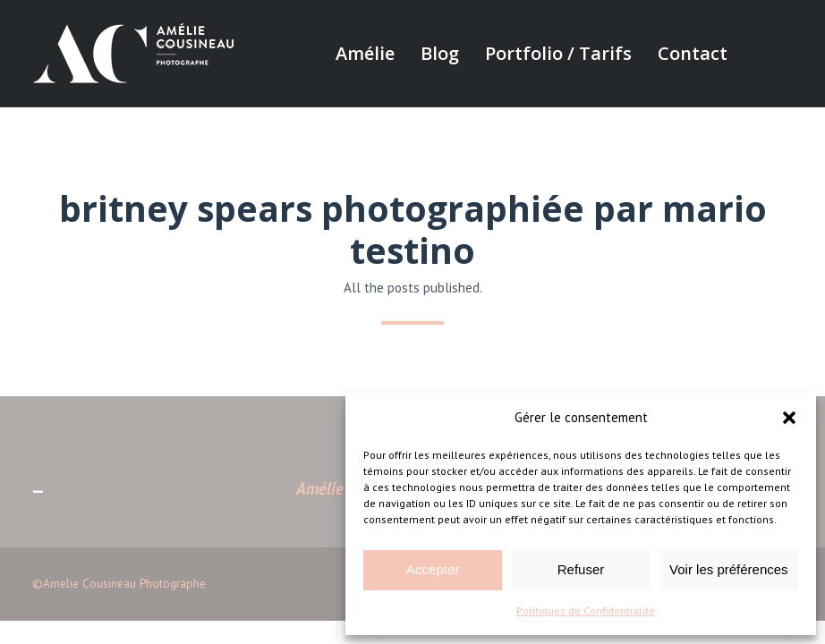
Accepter (433, 569)
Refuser (581, 569)
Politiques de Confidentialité (586, 610)
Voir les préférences (729, 569)
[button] (789, 418)
